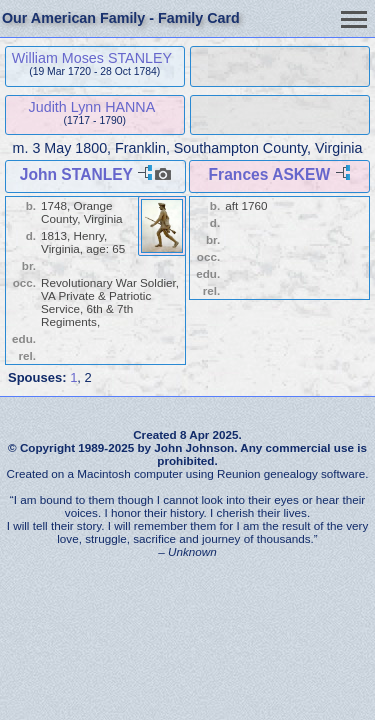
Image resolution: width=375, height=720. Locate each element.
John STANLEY (76, 174)
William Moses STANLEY (92, 58)
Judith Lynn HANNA (92, 107)
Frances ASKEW (270, 174)
